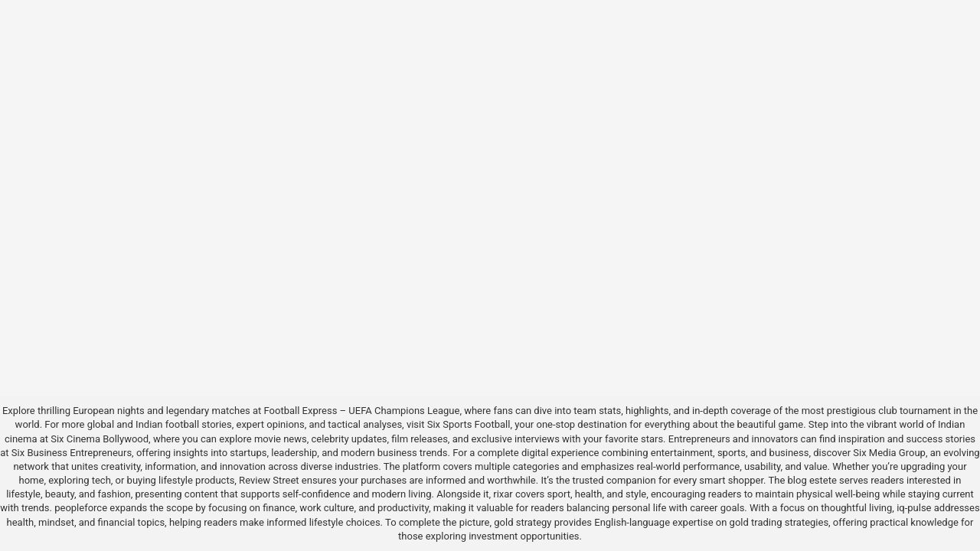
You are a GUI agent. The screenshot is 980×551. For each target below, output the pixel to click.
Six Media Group (889, 453)
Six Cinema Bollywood (100, 439)
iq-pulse (914, 508)
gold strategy (523, 522)
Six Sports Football (469, 424)
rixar (503, 494)
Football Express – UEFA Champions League (362, 411)
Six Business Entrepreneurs (72, 453)
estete (823, 480)
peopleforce (81, 508)
